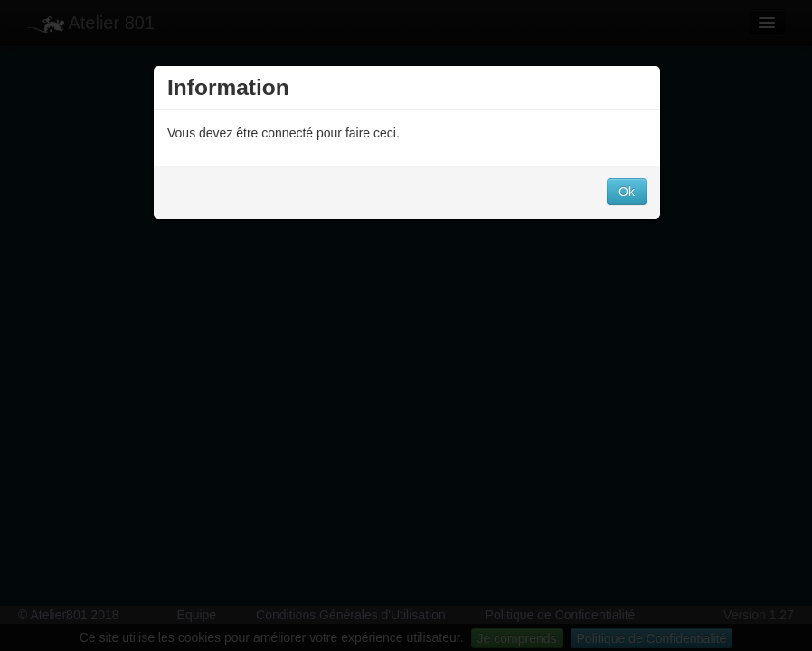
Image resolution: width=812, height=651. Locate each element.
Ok (627, 192)
